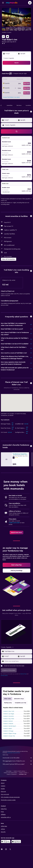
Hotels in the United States (10, 773)
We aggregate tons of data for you (17, 761)
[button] (3, 3)
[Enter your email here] (18, 661)
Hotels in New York (9, 711)
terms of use (23, 674)
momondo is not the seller (17, 758)
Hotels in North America (19, 771)
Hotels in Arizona (23, 773)
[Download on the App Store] (16, 841)
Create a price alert (14, 523)
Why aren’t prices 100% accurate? (17, 764)
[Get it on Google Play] (6, 841)
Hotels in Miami (8, 729)
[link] (16, 533)
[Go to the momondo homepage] (12, 3)
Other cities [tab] (8, 699)
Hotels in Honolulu (9, 716)
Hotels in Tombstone (12, 774)
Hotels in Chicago (8, 731)
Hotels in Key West (9, 719)
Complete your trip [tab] (21, 703)
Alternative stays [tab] (19, 699)
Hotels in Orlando (8, 724)
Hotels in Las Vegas (9, 714)
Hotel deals (9, 771)
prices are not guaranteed (14, 753)
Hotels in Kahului (8, 721)
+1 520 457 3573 (7, 47)
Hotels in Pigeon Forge (10, 734)
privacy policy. (4, 675)
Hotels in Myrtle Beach (10, 726)
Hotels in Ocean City (9, 736)
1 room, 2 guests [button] (9, 58)
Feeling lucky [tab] (8, 703)
